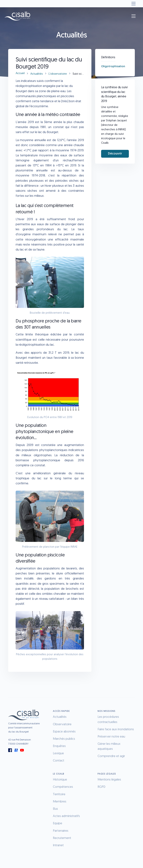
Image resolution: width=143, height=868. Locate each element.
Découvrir (115, 154)
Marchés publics (64, 739)
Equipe (58, 823)
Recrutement (62, 838)
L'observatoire (58, 74)
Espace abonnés (64, 732)
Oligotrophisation (113, 67)
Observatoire (62, 724)
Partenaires (61, 831)
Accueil (20, 73)
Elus (55, 809)
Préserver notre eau (111, 737)
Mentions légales (109, 780)
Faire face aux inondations (116, 729)
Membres (60, 802)
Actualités (37, 74)
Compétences (63, 787)
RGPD (101, 787)
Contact (59, 761)
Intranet (58, 845)
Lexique (58, 753)
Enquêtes (59, 746)
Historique (60, 780)
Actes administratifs (66, 816)
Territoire (59, 794)
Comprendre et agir (111, 756)
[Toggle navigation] (134, 4)
